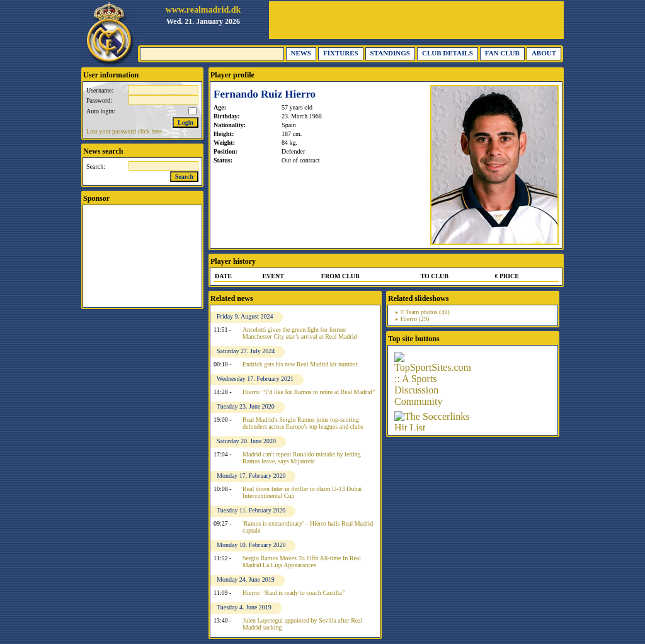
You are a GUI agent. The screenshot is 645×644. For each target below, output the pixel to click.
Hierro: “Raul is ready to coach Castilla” (294, 593)
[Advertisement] (416, 20)
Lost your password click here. (125, 131)
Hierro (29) (415, 319)
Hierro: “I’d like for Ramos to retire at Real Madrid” (309, 392)
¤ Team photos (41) (425, 312)
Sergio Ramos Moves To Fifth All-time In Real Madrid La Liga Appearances (302, 562)
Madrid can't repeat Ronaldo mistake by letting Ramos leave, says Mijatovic (302, 458)
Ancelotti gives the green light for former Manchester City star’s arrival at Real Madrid (300, 333)
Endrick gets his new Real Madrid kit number (300, 364)
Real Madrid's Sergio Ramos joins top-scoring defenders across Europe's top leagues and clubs (303, 423)
